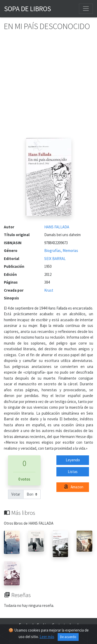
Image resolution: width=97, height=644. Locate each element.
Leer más (47, 637)
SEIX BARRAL (55, 259)
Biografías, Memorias (61, 251)
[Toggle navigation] (86, 9)
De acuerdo (68, 637)
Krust (49, 290)
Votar (16, 494)
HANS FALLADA (57, 227)
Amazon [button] (73, 487)
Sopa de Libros (28, 9)
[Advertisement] (48, 87)
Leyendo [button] (73, 460)
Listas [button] (73, 472)
